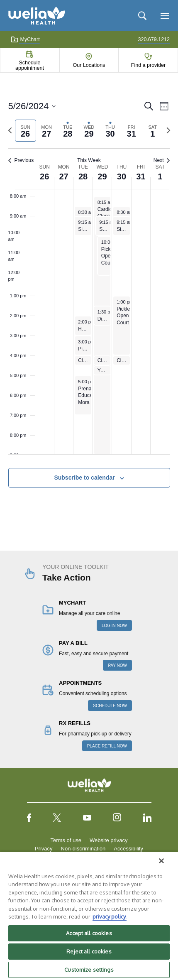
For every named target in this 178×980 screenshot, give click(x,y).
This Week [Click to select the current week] (89, 160)
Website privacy (109, 840)
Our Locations (89, 65)
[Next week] (168, 130)
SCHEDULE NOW (110, 706)
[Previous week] (10, 130)
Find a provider (148, 65)
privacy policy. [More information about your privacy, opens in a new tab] (110, 916)
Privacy (44, 849)
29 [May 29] (102, 176)
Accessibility (128, 849)
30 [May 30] (122, 176)
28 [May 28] (83, 176)
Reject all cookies (89, 951)
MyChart (25, 39)
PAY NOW (117, 665)
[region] (89, 916)
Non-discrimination (83, 849)
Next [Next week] (162, 160)
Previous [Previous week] (21, 160)
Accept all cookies (89, 933)
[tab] (26, 131)
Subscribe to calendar (84, 478)
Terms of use (66, 840)
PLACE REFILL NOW (107, 746)
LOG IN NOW (114, 626)
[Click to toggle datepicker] (32, 106)
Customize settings (89, 970)
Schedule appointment (30, 65)
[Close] (161, 861)
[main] (89, 303)
